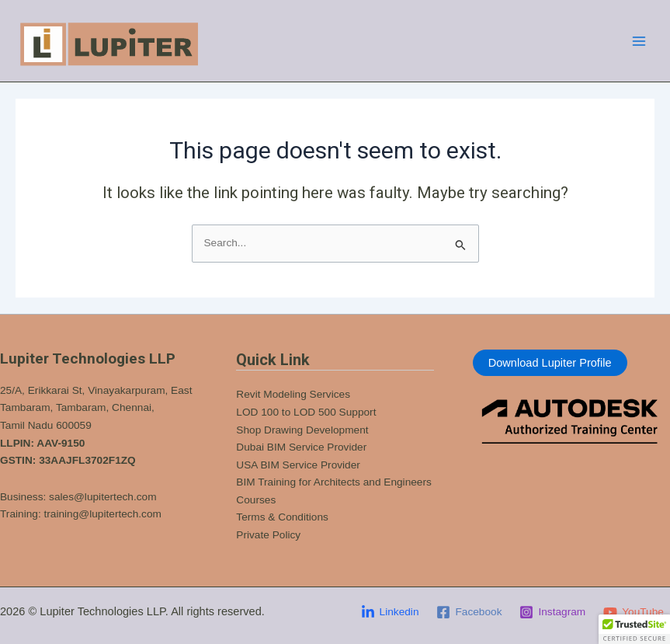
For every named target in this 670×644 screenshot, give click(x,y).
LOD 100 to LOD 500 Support (306, 412)
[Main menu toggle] (639, 41)
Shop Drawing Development (302, 430)
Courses (256, 500)
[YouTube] (634, 612)
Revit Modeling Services (293, 394)
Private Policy (268, 535)
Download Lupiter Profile (550, 363)
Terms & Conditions (282, 517)
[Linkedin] (390, 612)
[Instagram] (553, 612)
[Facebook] (469, 612)
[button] (634, 629)
